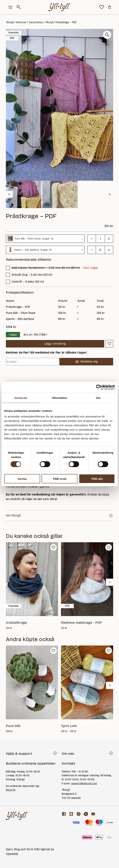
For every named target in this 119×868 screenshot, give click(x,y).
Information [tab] (59, 398)
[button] (24, 194)
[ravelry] (86, 814)
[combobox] (45, 239)
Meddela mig (86, 362)
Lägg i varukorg (55, 344)
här (37, 786)
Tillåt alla (97, 479)
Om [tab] (98, 398)
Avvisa (22, 479)
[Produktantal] (100, 239)
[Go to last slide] (9, 194)
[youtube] (93, 814)
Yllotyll (10, 22)
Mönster (21, 22)
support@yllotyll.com (84, 784)
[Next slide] (110, 194)
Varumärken (36, 22)
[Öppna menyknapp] (10, 7)
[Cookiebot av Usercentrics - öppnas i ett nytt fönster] (99, 387)
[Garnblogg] (71, 814)
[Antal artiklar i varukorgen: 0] (109, 7)
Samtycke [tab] (21, 398)
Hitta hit (11, 790)
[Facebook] (64, 814)
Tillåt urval (60, 479)
